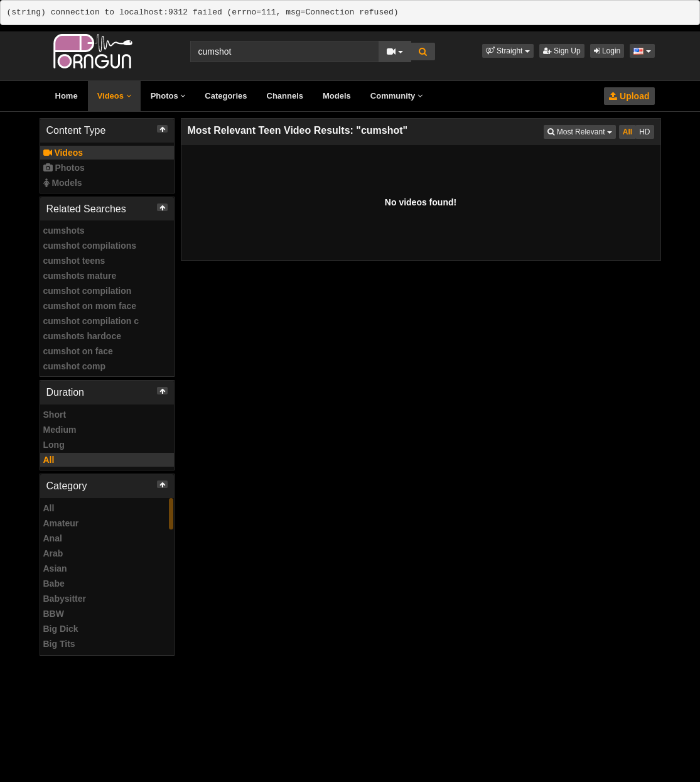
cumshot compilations (90, 246)
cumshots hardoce (82, 336)
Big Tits (59, 644)
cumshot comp (75, 366)
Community (396, 96)
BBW (54, 614)
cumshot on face (78, 351)
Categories (226, 96)
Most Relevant (581, 131)
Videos (114, 96)
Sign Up (562, 51)
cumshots (64, 231)
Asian (55, 568)
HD (644, 132)
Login (607, 51)
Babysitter (65, 599)
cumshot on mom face (90, 306)
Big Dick (61, 629)
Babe (54, 584)
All (49, 460)
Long (54, 445)
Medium (60, 430)
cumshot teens (74, 261)
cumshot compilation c (91, 321)
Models (337, 96)
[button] (508, 51)
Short (55, 415)
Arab (53, 553)
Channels (285, 96)
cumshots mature (80, 276)
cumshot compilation (88, 291)
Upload (629, 96)
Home (67, 96)
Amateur (61, 523)
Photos (168, 96)
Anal (53, 538)
